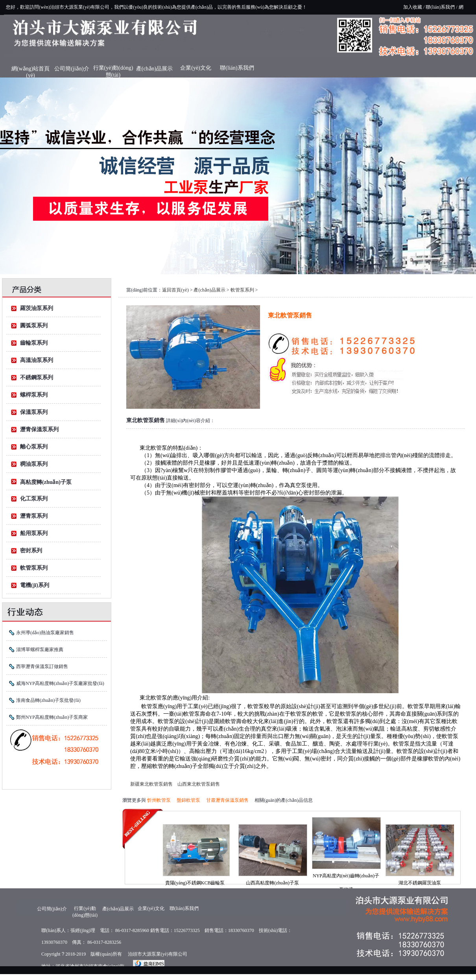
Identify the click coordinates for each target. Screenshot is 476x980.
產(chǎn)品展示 (155, 69)
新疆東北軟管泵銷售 (151, 784)
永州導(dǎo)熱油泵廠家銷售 (45, 633)
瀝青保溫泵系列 (39, 429)
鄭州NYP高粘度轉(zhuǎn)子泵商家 (52, 717)
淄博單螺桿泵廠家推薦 (40, 650)
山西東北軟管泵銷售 (199, 784)
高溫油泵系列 (37, 360)
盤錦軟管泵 (188, 800)
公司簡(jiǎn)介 (72, 69)
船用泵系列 (34, 533)
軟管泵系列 (34, 568)
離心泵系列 (34, 447)
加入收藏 (413, 7)
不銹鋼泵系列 (37, 377)
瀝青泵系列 (34, 516)
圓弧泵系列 (34, 326)
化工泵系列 (34, 499)
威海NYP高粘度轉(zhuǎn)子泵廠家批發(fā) (60, 683)
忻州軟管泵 (159, 800)
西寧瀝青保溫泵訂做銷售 (42, 666)
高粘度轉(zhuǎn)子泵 (46, 482)
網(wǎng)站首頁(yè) (30, 70)
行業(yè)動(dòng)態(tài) (113, 70)
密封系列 (31, 551)
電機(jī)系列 (35, 585)
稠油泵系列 (34, 464)
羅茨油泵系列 (37, 308)
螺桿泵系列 (34, 395)
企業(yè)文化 (196, 68)
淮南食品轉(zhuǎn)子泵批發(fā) (48, 700)
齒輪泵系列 (34, 343)
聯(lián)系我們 (440, 7)
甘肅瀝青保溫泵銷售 (227, 800)
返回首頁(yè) (175, 290)
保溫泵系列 (34, 412)
